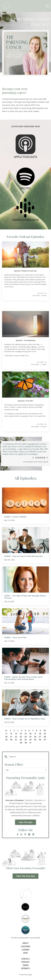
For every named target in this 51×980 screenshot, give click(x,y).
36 (40, 740)
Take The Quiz (25, 822)
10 (44, 730)
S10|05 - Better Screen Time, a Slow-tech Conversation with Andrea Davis (23, 678)
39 (26, 743)
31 (16, 740)
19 (45, 734)
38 (21, 743)
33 (25, 740)
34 (30, 740)
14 (21, 734)
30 (11, 740)
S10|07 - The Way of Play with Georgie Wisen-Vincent (25, 597)
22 (16, 737)
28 (45, 737)
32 (21, 740)
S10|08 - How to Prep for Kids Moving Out (23, 556)
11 (6, 734)
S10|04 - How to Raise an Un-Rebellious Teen (25, 719)
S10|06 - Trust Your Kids (15, 638)
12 (11, 734)
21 (11, 737)
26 (35, 737)
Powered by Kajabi (26, 975)
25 (30, 737)
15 (25, 734)
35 (35, 740)
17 (35, 734)
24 (25, 737)
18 (40, 734)
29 (6, 740)
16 (30, 734)
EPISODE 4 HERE (40, 296)
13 (16, 734)
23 (21, 737)
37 (45, 740)
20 (6, 737)
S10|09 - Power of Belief (15, 517)
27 (40, 737)
